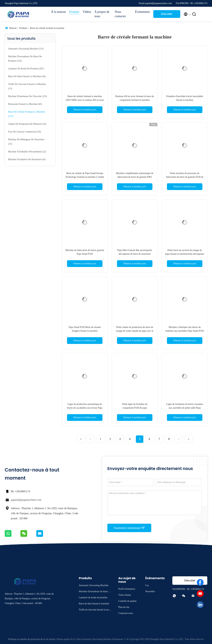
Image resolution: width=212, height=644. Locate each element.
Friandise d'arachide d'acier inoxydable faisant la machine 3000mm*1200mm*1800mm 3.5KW (185, 100)
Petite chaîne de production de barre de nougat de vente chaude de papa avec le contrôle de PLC (135, 331)
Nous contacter (120, 14)
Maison (13, 28)
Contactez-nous (126, 613)
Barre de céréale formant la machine (47, 28)
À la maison (58, 12)
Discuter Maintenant (167, 15)
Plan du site (124, 607)
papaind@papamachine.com (26, 500)
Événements (142, 12)
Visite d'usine (125, 595)
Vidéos (87, 12)
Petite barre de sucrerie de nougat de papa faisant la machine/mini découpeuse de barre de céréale (185, 254)
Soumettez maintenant (129, 528)
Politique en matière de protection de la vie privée (31, 639)
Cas (147, 585)
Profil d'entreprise (127, 589)
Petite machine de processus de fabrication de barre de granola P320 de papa (185, 177)
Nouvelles (150, 591)
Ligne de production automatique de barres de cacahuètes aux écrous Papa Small (85, 408)
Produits (74, 12)
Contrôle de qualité (127, 601)
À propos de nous (102, 14)
